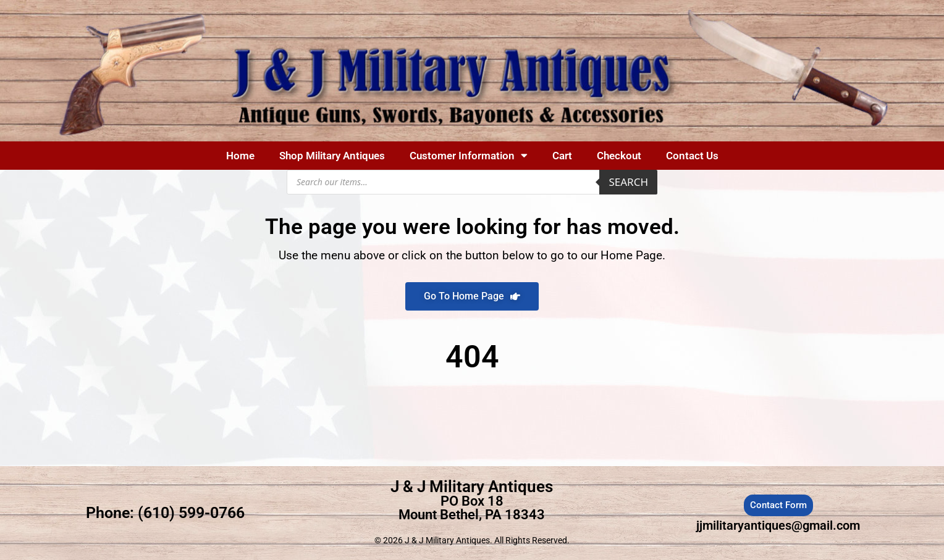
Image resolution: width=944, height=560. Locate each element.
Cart (562, 156)
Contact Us (692, 156)
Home (240, 156)
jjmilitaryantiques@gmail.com (778, 525)
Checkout (619, 156)
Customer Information (469, 155)
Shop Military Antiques (332, 156)
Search (628, 182)
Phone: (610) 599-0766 (165, 513)
